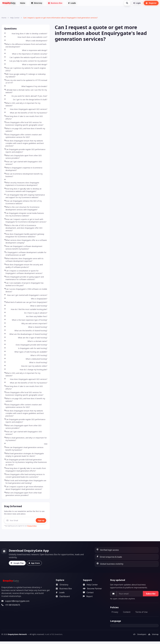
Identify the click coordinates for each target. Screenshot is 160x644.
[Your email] (130, 594)
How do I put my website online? (26, 366)
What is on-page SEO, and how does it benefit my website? (25, 130)
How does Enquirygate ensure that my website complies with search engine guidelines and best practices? (24, 143)
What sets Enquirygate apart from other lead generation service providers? (23, 494)
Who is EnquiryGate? (26, 299)
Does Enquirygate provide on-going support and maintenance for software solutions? (24, 278)
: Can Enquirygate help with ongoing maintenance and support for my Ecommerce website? (24, 196)
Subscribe (151, 594)
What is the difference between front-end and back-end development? (25, 45)
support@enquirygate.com (15, 601)
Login (137, 3)
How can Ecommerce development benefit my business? (23, 175)
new (26, 444)
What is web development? (26, 41)
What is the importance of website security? (26, 54)
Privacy (115, 612)
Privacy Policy (32, 526)
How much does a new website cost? (26, 37)
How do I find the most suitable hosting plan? (26, 309)
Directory (37, 3)
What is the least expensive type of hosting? (26, 320)
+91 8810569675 (11, 605)
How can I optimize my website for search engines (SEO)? (25, 69)
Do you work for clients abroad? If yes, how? (26, 96)
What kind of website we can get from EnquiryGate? (26, 302)
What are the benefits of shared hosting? (26, 331)
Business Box (55, 3)
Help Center (15, 18)
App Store (34, 563)
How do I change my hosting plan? (26, 370)
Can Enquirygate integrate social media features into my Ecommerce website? (24, 214)
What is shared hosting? (26, 327)
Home (23, 3)
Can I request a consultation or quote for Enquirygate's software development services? (23, 272)
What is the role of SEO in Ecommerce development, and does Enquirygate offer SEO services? (23, 228)
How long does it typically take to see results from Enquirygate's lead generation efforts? (25, 470)
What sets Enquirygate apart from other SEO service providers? (23, 427)
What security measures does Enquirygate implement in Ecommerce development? (22, 184)
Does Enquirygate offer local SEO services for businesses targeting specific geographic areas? (24, 124)
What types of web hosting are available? (26, 352)
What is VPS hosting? (26, 355)
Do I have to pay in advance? (26, 313)
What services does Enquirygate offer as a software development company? (25, 241)
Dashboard (63, 596)
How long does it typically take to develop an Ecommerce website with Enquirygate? (23, 190)
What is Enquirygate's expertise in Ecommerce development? (23, 169)
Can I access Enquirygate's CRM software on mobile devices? (26, 290)
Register (151, 3)
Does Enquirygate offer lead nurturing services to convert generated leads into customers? (24, 476)
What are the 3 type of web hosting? (26, 338)
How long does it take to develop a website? (26, 34)
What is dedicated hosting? (26, 359)
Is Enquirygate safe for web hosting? (26, 348)
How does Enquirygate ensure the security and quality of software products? (23, 266)
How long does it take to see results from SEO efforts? (23, 118)
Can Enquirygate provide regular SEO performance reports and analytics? (25, 151)
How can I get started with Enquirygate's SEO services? (23, 163)
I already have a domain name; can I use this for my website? (25, 91)
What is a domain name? (26, 341)
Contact (88, 592)
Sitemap (153, 634)
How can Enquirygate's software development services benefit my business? (23, 248)
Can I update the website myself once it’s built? (26, 57)
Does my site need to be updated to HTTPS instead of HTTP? (26, 81)
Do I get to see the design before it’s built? (26, 100)
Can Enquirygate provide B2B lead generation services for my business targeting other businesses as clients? (25, 462)
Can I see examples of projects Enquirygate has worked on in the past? (24, 284)
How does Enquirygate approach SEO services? (26, 109)
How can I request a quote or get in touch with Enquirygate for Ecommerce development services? (25, 221)
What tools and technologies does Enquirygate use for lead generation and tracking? (25, 482)
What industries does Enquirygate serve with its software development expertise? (24, 260)
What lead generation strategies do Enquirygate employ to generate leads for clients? (24, 455)
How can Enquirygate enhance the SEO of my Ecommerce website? (23, 202)
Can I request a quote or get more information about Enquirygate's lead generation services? (24, 488)
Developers (140, 634)
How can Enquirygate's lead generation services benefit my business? (24, 449)
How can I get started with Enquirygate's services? (26, 295)
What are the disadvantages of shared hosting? (26, 334)
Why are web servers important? (26, 323)
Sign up (41, 520)
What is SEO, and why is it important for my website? (22, 104)
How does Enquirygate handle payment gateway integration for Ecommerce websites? (24, 235)
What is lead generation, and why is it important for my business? (25, 439)
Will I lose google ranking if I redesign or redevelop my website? (25, 75)
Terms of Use (141, 612)
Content (127, 612)
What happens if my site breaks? (26, 86)
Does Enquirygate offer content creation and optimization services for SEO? (23, 136)
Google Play (17, 563)
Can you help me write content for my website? (26, 61)
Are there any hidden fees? (26, 316)
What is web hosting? (26, 306)
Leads (72, 3)
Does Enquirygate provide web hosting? (26, 345)
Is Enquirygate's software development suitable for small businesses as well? (25, 254)
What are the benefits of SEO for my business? (26, 113)
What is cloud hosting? (26, 362)
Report (88, 596)
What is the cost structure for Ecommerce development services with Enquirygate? (22, 208)
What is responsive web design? (26, 50)
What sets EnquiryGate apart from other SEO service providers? (23, 157)
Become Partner (92, 589)
